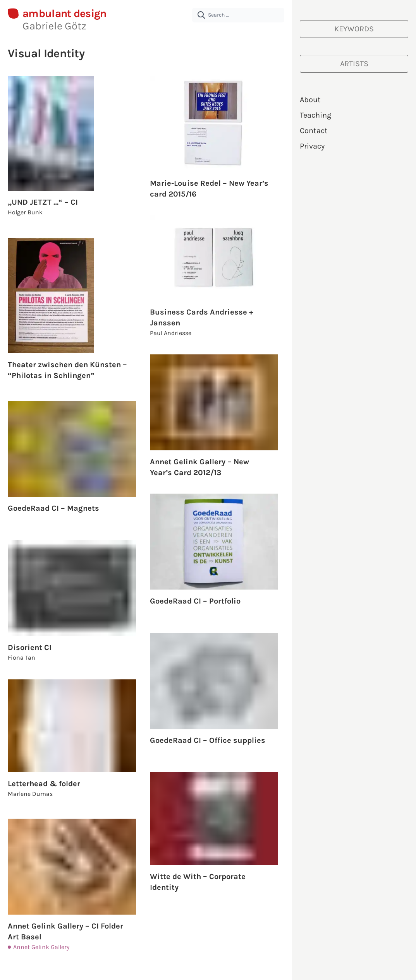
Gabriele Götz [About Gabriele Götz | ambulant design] (54, 26)
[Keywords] (354, 29)
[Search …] (238, 15)
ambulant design (64, 14)
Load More (146, 965)
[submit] (201, 15)
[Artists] (354, 64)
